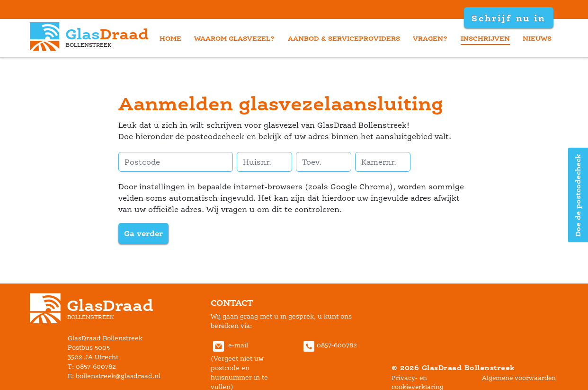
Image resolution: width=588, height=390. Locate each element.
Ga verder (143, 233)
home (170, 38)
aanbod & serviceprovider (344, 38)
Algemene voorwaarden (519, 378)
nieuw (537, 38)
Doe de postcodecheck (578, 195)
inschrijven (485, 38)
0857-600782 (329, 345)
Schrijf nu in (508, 18)
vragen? (430, 38)
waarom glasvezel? (234, 38)
